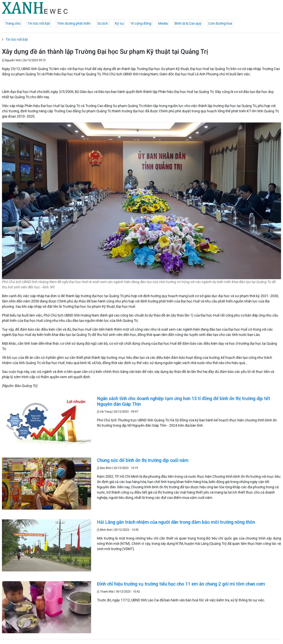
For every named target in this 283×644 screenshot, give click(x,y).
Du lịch (103, 23)
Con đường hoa (220, 23)
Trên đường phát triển (74, 23)
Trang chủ (13, 23)
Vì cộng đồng (141, 23)
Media (163, 23)
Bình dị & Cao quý (188, 23)
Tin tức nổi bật (39, 23)
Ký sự (119, 23)
